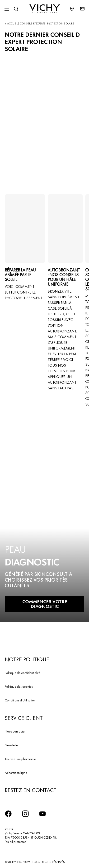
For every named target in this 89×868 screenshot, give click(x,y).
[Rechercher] (16, 9)
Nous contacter (15, 731)
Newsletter (12, 745)
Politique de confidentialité (22, 673)
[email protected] (16, 842)
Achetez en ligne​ (16, 773)
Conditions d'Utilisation (20, 700)
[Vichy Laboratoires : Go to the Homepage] (45, 9)
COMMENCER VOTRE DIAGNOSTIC (45, 604)
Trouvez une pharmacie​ (20, 759)
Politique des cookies (19, 686)
